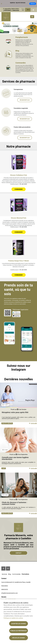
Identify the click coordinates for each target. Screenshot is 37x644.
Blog (10, 574)
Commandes (16, 574)
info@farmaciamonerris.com (9, 593)
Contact (19, 553)
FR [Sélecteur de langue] (28, 10)
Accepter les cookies (19, 624)
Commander (19, 189)
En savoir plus (25, 100)
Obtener (33, 4)
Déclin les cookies (19, 638)
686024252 (5, 589)
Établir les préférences (18, 631)
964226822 (5, 586)
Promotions (25, 574)
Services (4, 574)
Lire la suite (33, 423)
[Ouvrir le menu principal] (32, 17)
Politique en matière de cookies (13, 618)
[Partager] (33, 10)
